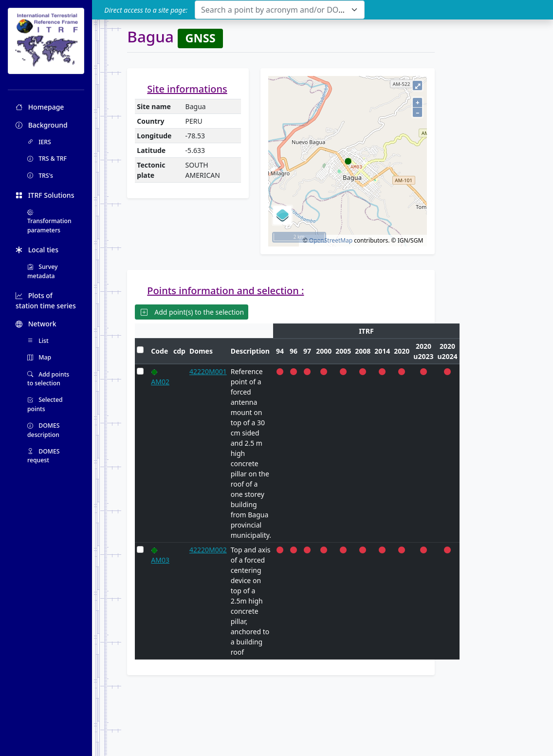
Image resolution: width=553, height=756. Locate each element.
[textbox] (274, 10)
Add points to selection (48, 379)
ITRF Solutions (45, 195)
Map (39, 357)
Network (36, 324)
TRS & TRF (47, 159)
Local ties (37, 250)
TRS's (40, 176)
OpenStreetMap (331, 240)
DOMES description (44, 430)
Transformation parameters (49, 221)
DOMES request (44, 456)
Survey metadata (43, 271)
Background (42, 125)
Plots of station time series (46, 301)
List (38, 341)
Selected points (45, 404)
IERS (39, 142)
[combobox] (280, 10)
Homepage (40, 107)
